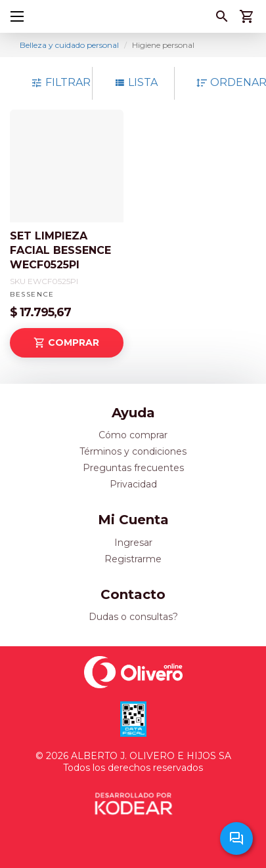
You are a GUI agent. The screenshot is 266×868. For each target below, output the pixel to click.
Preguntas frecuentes (133, 468)
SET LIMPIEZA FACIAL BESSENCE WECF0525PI (60, 250)
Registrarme (133, 559)
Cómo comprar (133, 435)
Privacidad (133, 484)
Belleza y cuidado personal (69, 45)
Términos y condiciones (133, 451)
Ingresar (133, 543)
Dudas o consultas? (133, 617)
